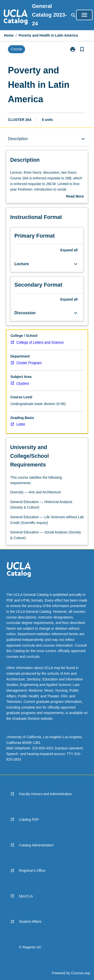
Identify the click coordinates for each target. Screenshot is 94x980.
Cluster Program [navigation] (29, 363)
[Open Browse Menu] (84, 15)
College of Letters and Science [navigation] (40, 342)
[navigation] (16, 18)
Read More (75, 197)
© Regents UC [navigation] (30, 947)
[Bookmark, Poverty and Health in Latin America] (82, 49)
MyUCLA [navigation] (26, 896)
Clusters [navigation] (23, 383)
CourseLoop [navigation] (81, 973)
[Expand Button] (76, 264)
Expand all (69, 250)
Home (9, 35)
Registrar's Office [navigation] (32, 871)
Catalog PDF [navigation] (29, 820)
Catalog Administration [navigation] (36, 845)
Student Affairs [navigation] (30, 922)
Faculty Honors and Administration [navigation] (46, 794)
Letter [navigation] (21, 424)
